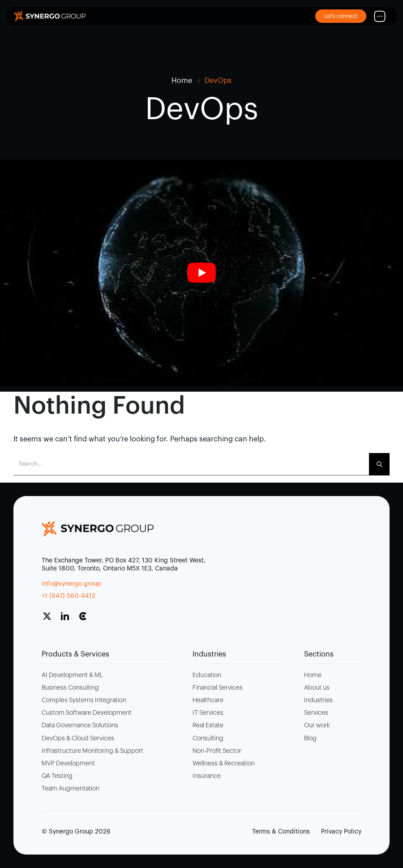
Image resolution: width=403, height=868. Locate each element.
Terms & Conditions (281, 832)
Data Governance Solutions (80, 725)
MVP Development (68, 764)
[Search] (379, 464)
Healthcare (208, 700)
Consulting (208, 738)
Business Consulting (70, 688)
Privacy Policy (341, 832)
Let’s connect (341, 16)
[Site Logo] (50, 16)
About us (317, 688)
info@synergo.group (71, 584)
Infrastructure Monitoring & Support (92, 751)
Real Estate (208, 725)
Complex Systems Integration (84, 700)
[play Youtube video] (201, 273)
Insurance (207, 776)
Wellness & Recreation (224, 764)
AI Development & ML (72, 675)
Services (316, 713)
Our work (317, 725)
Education (207, 675)
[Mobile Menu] (380, 16)
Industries (318, 700)
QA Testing (57, 776)
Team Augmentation (71, 789)
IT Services (208, 713)
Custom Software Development (87, 713)
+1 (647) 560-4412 (69, 596)
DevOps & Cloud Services (78, 738)
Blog (310, 738)
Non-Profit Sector (217, 751)
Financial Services (218, 688)
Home (313, 675)
